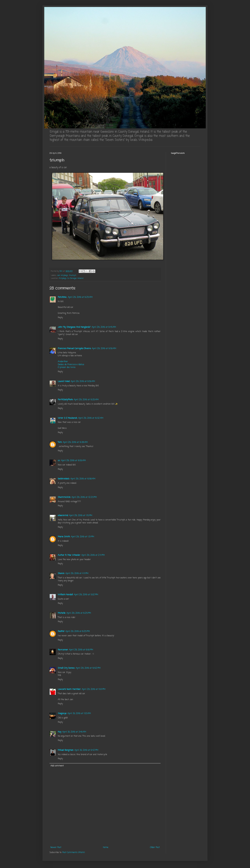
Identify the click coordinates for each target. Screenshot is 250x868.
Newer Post (56, 847)
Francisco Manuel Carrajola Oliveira (74, 349)
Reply (60, 318)
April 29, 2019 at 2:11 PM (93, 555)
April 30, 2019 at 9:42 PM (86, 750)
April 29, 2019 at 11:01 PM (94, 689)
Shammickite (64, 497)
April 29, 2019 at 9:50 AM (104, 349)
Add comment (57, 766)
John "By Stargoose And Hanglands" (74, 327)
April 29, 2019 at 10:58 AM (83, 479)
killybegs (64, 275)
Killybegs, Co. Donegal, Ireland (71, 278)
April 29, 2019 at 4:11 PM (77, 574)
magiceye (62, 714)
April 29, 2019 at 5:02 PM (86, 595)
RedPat (61, 631)
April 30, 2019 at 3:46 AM (74, 732)
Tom (60, 442)
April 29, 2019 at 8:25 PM (78, 631)
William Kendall (65, 595)
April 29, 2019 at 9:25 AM (80, 297)
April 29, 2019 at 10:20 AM (86, 400)
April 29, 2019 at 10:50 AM (73, 461)
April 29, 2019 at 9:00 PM (81, 650)
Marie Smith (64, 537)
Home (106, 847)
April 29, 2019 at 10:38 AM (75, 442)
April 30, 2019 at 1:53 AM (79, 714)
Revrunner (63, 650)
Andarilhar (63, 362)
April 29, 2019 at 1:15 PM (81, 516)
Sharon (61, 574)
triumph (73, 275)
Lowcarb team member (69, 689)
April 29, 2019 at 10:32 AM (91, 418)
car (59, 275)
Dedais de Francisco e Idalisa (71, 365)
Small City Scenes (66, 668)
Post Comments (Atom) (74, 853)
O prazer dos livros (67, 367)
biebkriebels (64, 479)
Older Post (155, 847)
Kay (60, 732)
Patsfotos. (62, 297)
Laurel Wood (64, 381)
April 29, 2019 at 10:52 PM (88, 668)
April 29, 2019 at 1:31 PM (83, 537)
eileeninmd (63, 516)
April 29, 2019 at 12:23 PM (84, 497)
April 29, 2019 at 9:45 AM (104, 327)
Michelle (62, 613)
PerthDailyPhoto (65, 400)
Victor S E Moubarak (68, 418)
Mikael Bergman (66, 750)
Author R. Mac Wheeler (69, 555)
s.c (59, 461)
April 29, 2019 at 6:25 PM (79, 613)
